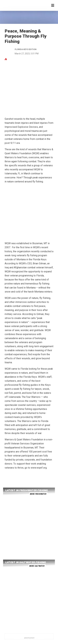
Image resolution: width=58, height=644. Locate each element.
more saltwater (37, 566)
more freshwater (38, 494)
